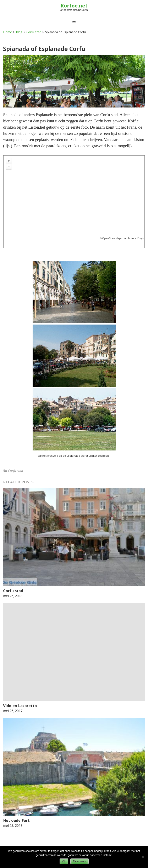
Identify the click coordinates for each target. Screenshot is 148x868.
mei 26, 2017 (13, 711)
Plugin (141, 238)
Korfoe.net (74, 5)
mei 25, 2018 (13, 826)
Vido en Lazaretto (20, 706)
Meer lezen (80, 861)
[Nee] (143, 857)
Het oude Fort (16, 820)
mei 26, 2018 (13, 596)
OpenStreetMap (111, 238)
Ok (64, 861)
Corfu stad (16, 471)
